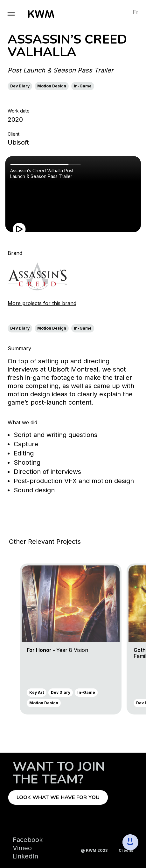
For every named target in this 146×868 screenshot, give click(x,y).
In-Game (83, 86)
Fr (136, 12)
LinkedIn (25, 856)
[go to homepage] (41, 14)
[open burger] (11, 14)
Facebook (28, 840)
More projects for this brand (42, 303)
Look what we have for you (58, 797)
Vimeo (22, 848)
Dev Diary (20, 86)
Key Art (37, 692)
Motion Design (52, 86)
